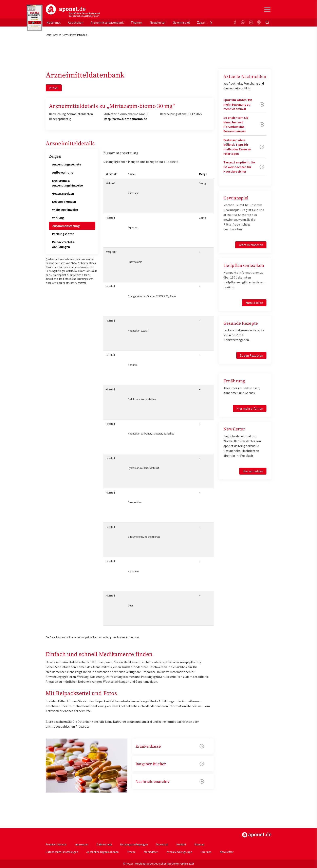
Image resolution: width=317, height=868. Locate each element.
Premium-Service (56, 844)
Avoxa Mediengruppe (179, 852)
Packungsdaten (63, 234)
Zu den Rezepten (251, 355)
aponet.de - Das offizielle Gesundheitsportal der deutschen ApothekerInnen (73, 11)
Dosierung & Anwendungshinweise (67, 183)
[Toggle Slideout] (267, 9)
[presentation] (211, 22)
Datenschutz (104, 844)
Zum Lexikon (254, 303)
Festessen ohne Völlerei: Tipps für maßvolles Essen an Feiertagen (237, 147)
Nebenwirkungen (64, 201)
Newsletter (158, 22)
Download (162, 844)
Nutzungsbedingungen (134, 844)
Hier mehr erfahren (250, 408)
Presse (131, 852)
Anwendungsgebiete (67, 164)
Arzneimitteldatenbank (107, 22)
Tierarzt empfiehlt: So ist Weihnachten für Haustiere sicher (239, 167)
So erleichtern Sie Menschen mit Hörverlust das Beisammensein (236, 124)
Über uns (206, 852)
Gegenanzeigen (63, 193)
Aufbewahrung (63, 172)
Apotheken (76, 22)
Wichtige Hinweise (65, 210)
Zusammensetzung (66, 226)
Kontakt (181, 844)
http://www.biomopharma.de (126, 119)
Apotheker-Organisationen (102, 852)
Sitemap (199, 844)
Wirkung (58, 218)
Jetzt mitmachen (251, 245)
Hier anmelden (253, 471)
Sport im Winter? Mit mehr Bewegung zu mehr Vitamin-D (238, 104)
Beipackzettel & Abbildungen (63, 244)
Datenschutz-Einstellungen (62, 852)
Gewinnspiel (181, 22)
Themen (137, 22)
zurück (54, 88)
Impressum (82, 844)
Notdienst (54, 22)
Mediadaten (151, 852)
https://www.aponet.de (257, 835)
